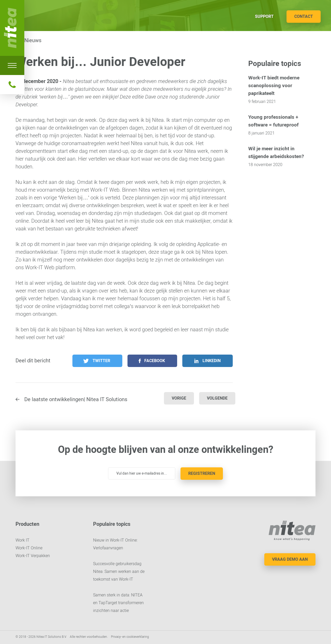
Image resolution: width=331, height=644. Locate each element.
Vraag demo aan (290, 559)
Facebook (155, 361)
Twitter (101, 361)
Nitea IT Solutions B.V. (12, 28)
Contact (304, 16)
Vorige (179, 398)
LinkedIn (212, 361)
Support (264, 16)
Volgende (217, 398)
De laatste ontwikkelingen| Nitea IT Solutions (76, 399)
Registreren (202, 473)
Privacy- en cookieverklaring (130, 637)
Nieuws (33, 40)
